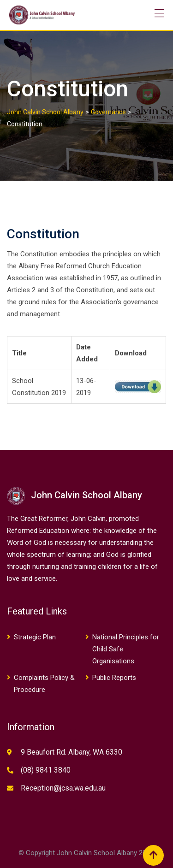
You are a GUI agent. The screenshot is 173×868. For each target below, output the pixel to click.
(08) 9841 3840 (46, 770)
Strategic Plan (35, 637)
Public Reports (114, 678)
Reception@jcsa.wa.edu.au (63, 788)
